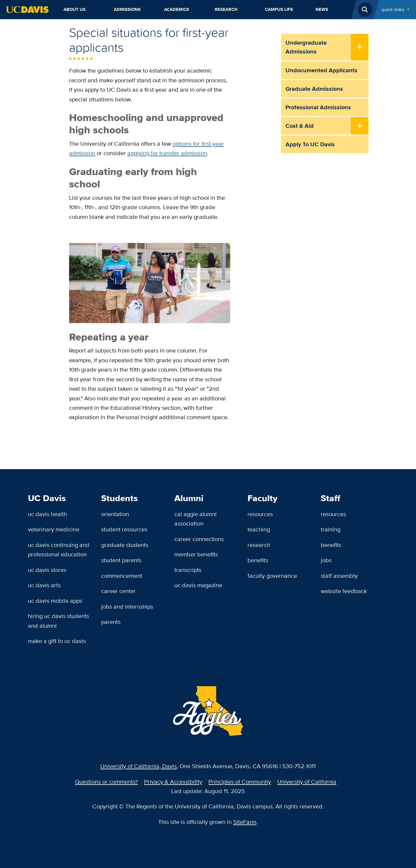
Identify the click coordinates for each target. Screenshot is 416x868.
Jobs (326, 560)
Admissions (127, 9)
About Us (75, 9)
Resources (260, 514)
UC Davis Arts (44, 585)
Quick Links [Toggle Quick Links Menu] (393, 9)
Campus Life (279, 9)
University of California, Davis (138, 766)
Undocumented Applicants (321, 70)
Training (331, 529)
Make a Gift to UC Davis (57, 641)
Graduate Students (125, 545)
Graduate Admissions (314, 89)
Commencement (122, 576)
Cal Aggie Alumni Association (196, 519)
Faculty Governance (272, 576)
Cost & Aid (300, 126)
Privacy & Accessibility (173, 781)
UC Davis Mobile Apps (55, 601)
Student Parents (121, 560)
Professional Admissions (318, 107)
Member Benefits (196, 554)
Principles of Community (240, 781)
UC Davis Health (47, 514)
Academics (177, 9)
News (322, 9)
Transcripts (188, 570)
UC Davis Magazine (198, 585)
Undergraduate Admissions (306, 47)
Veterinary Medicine (54, 529)
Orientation (115, 514)
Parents (111, 622)
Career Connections (199, 539)
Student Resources (124, 529)
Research (226, 9)
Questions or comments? (106, 781)
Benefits (258, 560)
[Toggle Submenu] (360, 47)
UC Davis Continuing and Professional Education (59, 549)
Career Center (118, 591)
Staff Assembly (339, 576)
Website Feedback (344, 591)
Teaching (259, 529)
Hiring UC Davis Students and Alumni (59, 621)
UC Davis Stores (47, 570)
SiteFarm (245, 822)
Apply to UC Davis (310, 144)
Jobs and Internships (127, 606)
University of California (307, 781)
